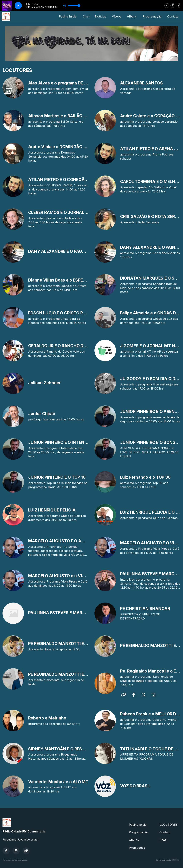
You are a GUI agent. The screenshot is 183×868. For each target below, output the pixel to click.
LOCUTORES (169, 825)
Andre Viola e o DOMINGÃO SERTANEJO (68, 147)
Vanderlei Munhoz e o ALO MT (58, 782)
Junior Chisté (42, 414)
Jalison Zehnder (45, 383)
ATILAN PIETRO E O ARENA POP (151, 149)
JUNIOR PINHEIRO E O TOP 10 (57, 477)
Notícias (101, 16)
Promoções (137, 848)
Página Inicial (68, 16)
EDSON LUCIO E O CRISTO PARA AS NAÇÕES (72, 313)
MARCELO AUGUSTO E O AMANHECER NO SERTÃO (78, 541)
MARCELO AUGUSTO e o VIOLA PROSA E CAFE (74, 576)
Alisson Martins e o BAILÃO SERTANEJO (68, 116)
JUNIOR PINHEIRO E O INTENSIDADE (64, 442)
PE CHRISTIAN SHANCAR (145, 609)
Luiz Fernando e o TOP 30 (145, 477)
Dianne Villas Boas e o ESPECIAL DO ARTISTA (73, 280)
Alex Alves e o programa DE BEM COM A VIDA (73, 83)
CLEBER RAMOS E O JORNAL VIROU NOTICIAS (74, 212)
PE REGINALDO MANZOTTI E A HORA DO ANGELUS (78, 644)
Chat (86, 16)
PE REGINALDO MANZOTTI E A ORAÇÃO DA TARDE (78, 674)
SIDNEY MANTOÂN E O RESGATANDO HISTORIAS (77, 749)
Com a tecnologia (168, 860)
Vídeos (117, 16)
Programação (152, 16)
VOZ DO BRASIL (136, 786)
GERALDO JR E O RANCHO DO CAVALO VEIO (71, 346)
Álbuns (132, 16)
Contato (173, 16)
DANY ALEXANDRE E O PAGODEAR (62, 251)
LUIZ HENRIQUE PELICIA (52, 510)
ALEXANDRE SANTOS (142, 83)
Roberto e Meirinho (47, 718)
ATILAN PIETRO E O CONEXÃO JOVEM (66, 180)
